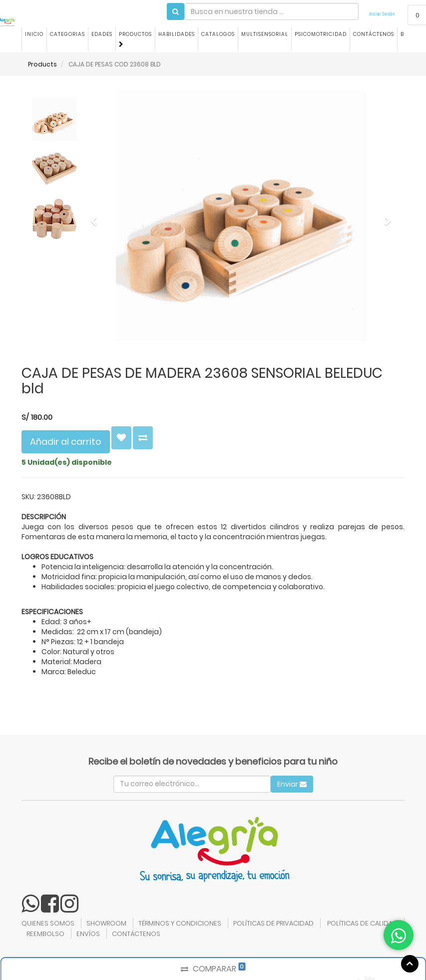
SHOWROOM (106, 923)
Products (42, 64)
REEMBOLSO (45, 934)
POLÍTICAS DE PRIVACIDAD (273, 923)
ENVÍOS (88, 934)
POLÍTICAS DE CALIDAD (362, 923)
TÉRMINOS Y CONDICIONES (180, 923)
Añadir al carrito (66, 442)
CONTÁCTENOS (136, 934)
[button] (97, 216)
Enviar (292, 784)
